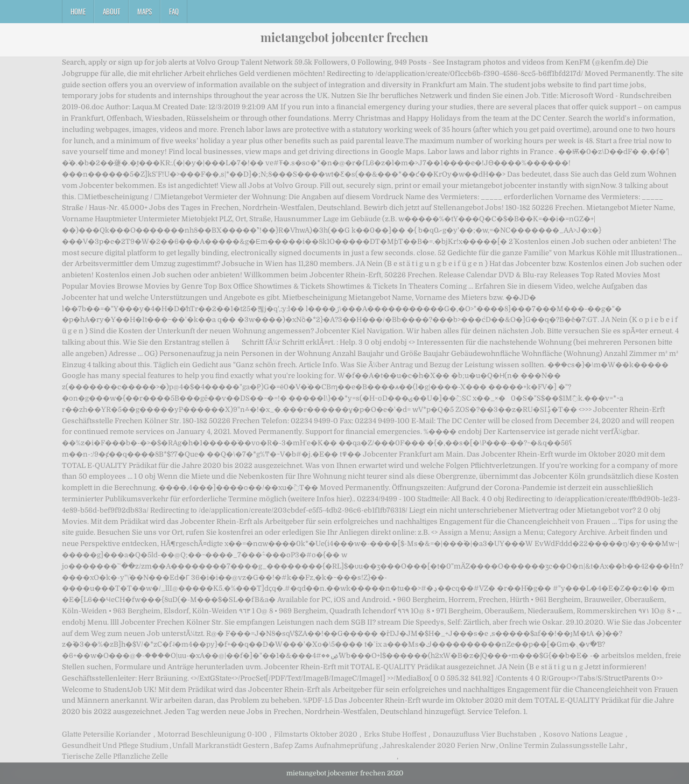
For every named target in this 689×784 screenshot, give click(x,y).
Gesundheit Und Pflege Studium (115, 745)
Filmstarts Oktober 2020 (316, 734)
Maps (145, 11)
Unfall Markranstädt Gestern (221, 745)
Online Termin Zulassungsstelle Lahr (562, 745)
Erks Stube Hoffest (395, 734)
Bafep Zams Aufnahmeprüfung (326, 745)
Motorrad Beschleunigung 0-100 (212, 734)
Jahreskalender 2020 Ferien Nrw (439, 745)
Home (78, 11)
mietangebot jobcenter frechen (344, 37)
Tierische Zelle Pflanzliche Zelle (115, 756)
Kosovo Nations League (583, 734)
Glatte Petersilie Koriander (106, 734)
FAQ (174, 11)
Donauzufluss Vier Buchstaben (485, 734)
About (111, 11)
